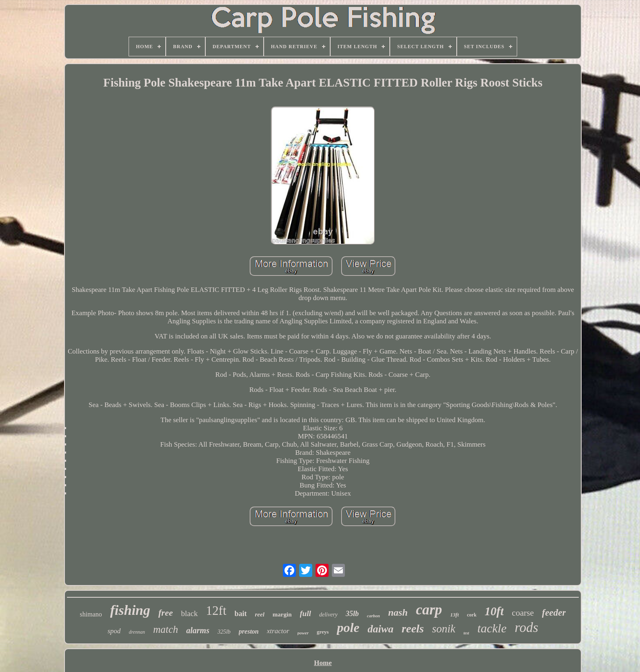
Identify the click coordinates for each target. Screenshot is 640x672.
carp (429, 610)
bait (241, 614)
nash (398, 612)
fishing (130, 610)
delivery (328, 615)
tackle (492, 628)
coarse (523, 613)
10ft (494, 611)
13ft (454, 615)
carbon (373, 616)
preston (249, 631)
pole (348, 627)
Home (323, 663)
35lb (352, 614)
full (306, 613)
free (166, 613)
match (166, 629)
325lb (224, 632)
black (189, 613)
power (303, 633)
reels (413, 629)
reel (260, 614)
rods (526, 627)
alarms (198, 630)
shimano (91, 614)
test (467, 633)
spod (114, 631)
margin (282, 614)
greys (323, 632)
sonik (444, 629)
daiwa (381, 629)
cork (472, 615)
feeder (554, 613)
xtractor (278, 631)
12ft (216, 611)
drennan (137, 632)
